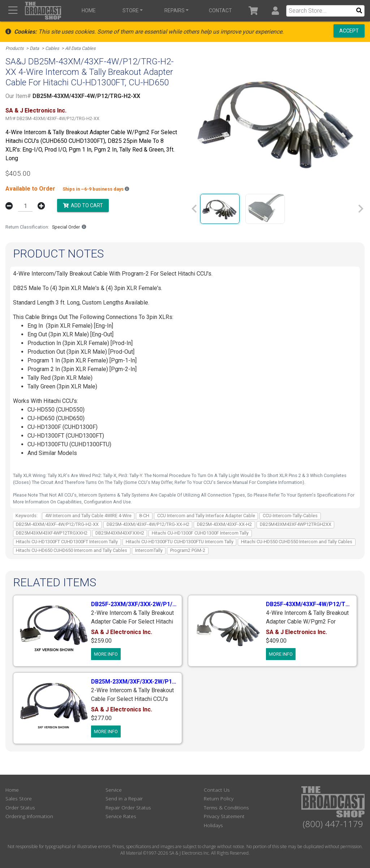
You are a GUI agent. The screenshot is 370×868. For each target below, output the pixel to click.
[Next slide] (360, 209)
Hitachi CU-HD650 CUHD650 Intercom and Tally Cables (72, 550)
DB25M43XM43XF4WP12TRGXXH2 (52, 533)
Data (34, 48)
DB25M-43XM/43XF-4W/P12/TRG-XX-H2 (148, 524)
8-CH (144, 516)
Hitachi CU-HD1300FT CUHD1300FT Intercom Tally (67, 542)
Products (15, 48)
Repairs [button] (175, 10)
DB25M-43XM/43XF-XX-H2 (224, 524)
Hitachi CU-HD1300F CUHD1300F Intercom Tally (200, 533)
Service (114, 790)
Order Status (20, 807)
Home (89, 10)
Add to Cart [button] (83, 205)
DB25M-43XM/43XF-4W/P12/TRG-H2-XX (57, 524)
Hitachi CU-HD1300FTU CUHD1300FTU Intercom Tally (180, 542)
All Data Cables (80, 48)
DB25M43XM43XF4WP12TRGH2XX (296, 524)
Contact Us (217, 790)
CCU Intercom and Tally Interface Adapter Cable (206, 516)
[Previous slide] (195, 209)
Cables (52, 48)
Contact (220, 10)
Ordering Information (29, 816)
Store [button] (131, 10)
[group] (220, 209)
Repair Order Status (128, 807)
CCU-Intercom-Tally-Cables (290, 516)
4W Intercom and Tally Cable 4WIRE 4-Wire (88, 516)
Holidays (213, 825)
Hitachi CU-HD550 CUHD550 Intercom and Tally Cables (297, 542)
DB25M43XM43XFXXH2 (120, 533)
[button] (275, 11)
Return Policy (219, 798)
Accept (349, 31)
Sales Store (19, 798)
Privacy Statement (224, 816)
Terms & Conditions (226, 807)
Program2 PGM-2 (188, 550)
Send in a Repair (124, 798)
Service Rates (121, 816)
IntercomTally (149, 550)
